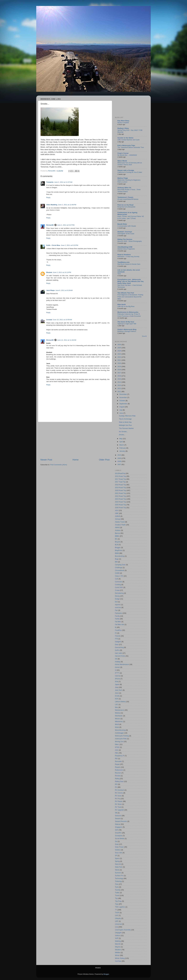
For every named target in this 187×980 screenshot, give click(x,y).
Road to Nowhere (124, 255)
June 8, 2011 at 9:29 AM (64, 290)
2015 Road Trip (120, 476)
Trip (116, 898)
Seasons (118, 816)
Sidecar (118, 824)
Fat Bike (118, 622)
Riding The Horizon (125, 239)
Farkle (117, 619)
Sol (116, 841)
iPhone (117, 679)
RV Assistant (119, 790)
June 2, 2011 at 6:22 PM (69, 245)
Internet (118, 676)
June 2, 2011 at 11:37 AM (63, 182)
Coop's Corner (123, 153)
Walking (118, 941)
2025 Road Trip (120, 505)
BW (116, 562)
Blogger (118, 547)
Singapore (119, 827)
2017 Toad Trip (120, 482)
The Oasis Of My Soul (126, 322)
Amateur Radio (120, 525)
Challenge (119, 568)
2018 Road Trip (120, 485)
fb (116, 627)
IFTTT (117, 673)
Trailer (117, 893)
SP (116, 856)
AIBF (117, 513)
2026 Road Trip (120, 508)
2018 (119, 370)
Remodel (118, 761)
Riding (117, 779)
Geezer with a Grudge (126, 170)
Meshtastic (119, 716)
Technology (119, 878)
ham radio (119, 653)
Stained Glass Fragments (126, 249)
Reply (48, 198)
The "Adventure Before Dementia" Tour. (131, 147)
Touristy (118, 890)
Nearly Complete (123, 123)
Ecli (116, 602)
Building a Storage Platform (127, 331)
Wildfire (118, 953)
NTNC (117, 747)
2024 (119, 351)
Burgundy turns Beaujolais (126, 207)
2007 (119, 464)
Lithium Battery (120, 702)
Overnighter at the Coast (126, 234)
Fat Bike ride (119, 624)
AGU (117, 510)
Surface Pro (119, 876)
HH (116, 659)
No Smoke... (123, 432)
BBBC (117, 536)
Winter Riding (120, 958)
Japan (117, 684)
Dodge (117, 599)
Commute (118, 582)
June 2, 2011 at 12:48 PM (67, 205)
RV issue (118, 796)
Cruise (117, 590)
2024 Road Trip (120, 502)
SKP (117, 830)
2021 (119, 360)
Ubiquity (118, 918)
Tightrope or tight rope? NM (127, 324)
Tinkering (118, 881)
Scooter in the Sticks (125, 138)
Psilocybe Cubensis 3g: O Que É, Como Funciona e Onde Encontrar (129, 315)
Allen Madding (52, 205)
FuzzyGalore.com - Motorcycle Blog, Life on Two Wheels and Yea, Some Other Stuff (131, 281)
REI (116, 759)
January (122, 451)
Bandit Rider (122, 224)
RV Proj (118, 799)
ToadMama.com (123, 262)
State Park (119, 867)
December (123, 394)
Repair (117, 764)
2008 (119, 461)
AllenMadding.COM (125, 247)
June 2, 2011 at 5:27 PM (66, 225)
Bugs (117, 559)
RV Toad (118, 807)
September (124, 404)
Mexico (118, 719)
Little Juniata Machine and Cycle (128, 140)
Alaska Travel (120, 522)
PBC (117, 753)
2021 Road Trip (120, 493)
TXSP (117, 913)
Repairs (118, 767)
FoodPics (118, 630)
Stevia (117, 870)
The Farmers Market (126, 428)
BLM (117, 545)
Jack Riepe (51, 290)
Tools (117, 887)
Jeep (117, 687)
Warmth (118, 944)
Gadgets (118, 642)
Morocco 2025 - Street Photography (130, 241)
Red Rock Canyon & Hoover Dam (129, 264)
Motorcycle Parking (122, 736)
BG (116, 539)
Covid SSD (119, 587)
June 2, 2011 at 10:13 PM (62, 272)
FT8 (116, 639)
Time (119, 274)
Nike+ (117, 744)
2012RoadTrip (120, 473)
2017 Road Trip (120, 479)
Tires (117, 884)
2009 (119, 458)
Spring (117, 861)
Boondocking (120, 556)
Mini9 (117, 724)
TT (116, 910)
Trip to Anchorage (125, 419)
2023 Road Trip (120, 499)
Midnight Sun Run (125, 425)
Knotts (117, 696)
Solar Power (119, 847)
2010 (119, 455)
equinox (118, 605)
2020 (119, 363)
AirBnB (117, 516)
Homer (117, 667)
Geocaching (119, 647)
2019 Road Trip (120, 488)
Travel (117, 895)
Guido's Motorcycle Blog (127, 329)
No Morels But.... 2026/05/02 (127, 155)
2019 (119, 366)
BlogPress (119, 550)
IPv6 (117, 682)
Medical (118, 713)
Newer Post (46, 460)
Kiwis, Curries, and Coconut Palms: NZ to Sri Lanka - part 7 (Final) (131, 217)
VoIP (117, 938)
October (122, 401)
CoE (117, 579)
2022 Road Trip (120, 496)
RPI (116, 784)
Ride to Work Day (125, 422)
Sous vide (118, 853)
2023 (119, 354)
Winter (117, 955)
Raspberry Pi (120, 756)
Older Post (104, 460)
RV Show (118, 804)
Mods (117, 727)
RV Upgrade (119, 810)
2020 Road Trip (120, 490)
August (122, 407)
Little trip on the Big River (126, 306)
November (123, 397)
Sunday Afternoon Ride (127, 416)
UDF (117, 921)
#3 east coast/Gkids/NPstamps (128, 199)
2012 (119, 388)
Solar (117, 844)
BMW (117, 553)
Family (117, 616)
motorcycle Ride (121, 739)
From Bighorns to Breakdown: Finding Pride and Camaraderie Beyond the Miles (130, 297)
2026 (119, 345)
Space (117, 858)
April (121, 442)
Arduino (118, 530)
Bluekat (49, 272)
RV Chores (119, 793)
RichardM (50, 225)
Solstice (118, 850)
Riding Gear (119, 781)
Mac (117, 707)
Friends (118, 636)
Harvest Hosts (120, 656)
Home (75, 460)
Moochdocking (120, 730)
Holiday (118, 662)
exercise (118, 607)
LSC (117, 704)
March (122, 445)
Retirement (119, 770)
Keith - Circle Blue (53, 245)
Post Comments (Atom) (59, 465)
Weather (118, 950)
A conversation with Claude (127, 226)
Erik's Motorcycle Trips (126, 145)
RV (116, 787)
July (121, 410)
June (121, 413)
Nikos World (122, 161)
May (121, 439)
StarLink (118, 864)
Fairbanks (118, 613)
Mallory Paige (123, 178)
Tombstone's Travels (125, 197)
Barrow (118, 533)
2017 (119, 373)
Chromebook (120, 570)
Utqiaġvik (118, 933)
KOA (117, 699)
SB (116, 813)
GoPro (117, 650)
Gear (117, 644)
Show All (144, 336)
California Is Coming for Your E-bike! (130, 172)
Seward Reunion (121, 821)
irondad (49, 320)
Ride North (122, 305)
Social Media (120, 838)
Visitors (118, 935)
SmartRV (118, 833)
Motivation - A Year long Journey (128, 256)
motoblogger (119, 733)
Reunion (118, 773)
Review (118, 776)
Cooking (118, 585)
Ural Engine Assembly (123, 930)
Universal (118, 924)
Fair (116, 610)
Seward (118, 818)
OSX (117, 750)
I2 (116, 670)
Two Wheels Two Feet (126, 293)
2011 (119, 392)
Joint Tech (119, 690)
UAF (117, 915)
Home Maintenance (122, 664)
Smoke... (122, 435)
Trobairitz (50, 182)
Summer (118, 873)
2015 (119, 379)
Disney (117, 596)
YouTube (118, 961)
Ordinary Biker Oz (124, 188)
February (123, 448)
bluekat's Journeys (125, 232)
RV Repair (119, 801)
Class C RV (119, 576)
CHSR (117, 573)
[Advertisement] (75, 440)
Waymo (118, 947)
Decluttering (119, 593)
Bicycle (118, 542)
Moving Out (119, 741)
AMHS (117, 527)
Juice (117, 693)
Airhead (118, 519)
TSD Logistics (120, 907)
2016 (119, 376)
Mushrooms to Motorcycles (128, 312)
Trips (117, 904)
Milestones (119, 721)
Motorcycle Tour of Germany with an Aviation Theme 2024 (130, 164)
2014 (119, 382)
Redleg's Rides (123, 128)
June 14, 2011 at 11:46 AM (67, 340)
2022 (119, 357)
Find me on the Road (125, 205)
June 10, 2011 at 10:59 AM (62, 320)
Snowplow (119, 836)
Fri (116, 633)
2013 (119, 385)
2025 (119, 348)
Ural (116, 927)
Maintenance (120, 710)
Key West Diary (123, 121)
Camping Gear (120, 565)
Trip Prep (118, 901)
